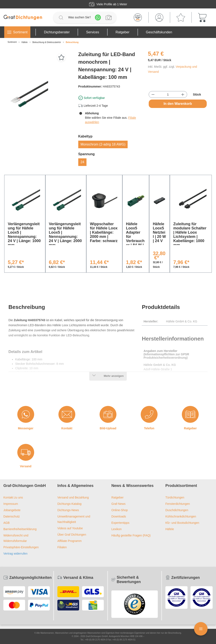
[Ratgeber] (190, 414)
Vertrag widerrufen (15, 554)
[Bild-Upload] (108, 414)
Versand (26, 466)
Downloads (119, 516)
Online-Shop (120, 510)
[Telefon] (149, 414)
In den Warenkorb (178, 104)
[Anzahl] (168, 94)
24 (82, 162)
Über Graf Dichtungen (72, 535)
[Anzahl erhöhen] (183, 94)
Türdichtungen (175, 497)
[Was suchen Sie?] (79, 17)
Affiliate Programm (70, 541)
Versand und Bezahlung (73, 497)
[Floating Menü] (201, 629)
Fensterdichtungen (178, 504)
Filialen (62, 547)
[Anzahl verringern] (153, 94)
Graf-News (118, 504)
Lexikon (116, 529)
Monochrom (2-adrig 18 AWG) (103, 144)
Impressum (11, 504)
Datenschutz (12, 516)
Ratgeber (190, 428)
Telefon (149, 428)
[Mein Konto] (159, 18)
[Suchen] (61, 18)
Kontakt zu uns (13, 497)
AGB (7, 523)
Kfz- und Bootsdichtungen (182, 523)
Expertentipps (120, 523)
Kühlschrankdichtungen (181, 516)
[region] (38, 96)
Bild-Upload (108, 428)
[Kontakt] (67, 414)
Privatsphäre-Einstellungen (21, 547)
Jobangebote (12, 510)
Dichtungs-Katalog (69, 504)
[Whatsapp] (98, 18)
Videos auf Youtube (70, 528)
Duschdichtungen (177, 510)
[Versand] (26, 452)
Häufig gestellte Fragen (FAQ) (131, 535)
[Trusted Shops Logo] (135, 604)
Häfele (170, 529)
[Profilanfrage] (109, 18)
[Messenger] (26, 414)
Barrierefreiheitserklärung (20, 529)
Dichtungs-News (68, 510)
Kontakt (67, 428)
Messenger (26, 428)
